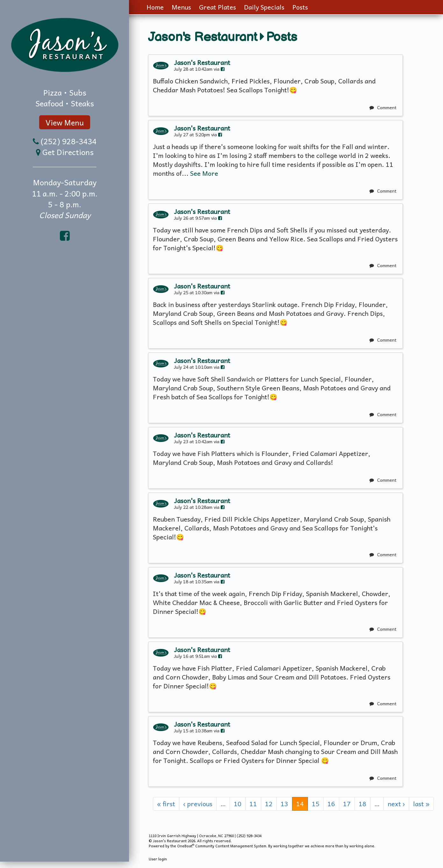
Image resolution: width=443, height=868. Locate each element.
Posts (300, 7)
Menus (181, 7)
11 (253, 804)
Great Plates (218, 7)
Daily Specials (264, 7)
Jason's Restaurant (203, 37)
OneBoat (186, 846)
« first (166, 804)
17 (347, 804)
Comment (383, 107)
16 (331, 804)
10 (238, 804)
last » (421, 804)
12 (269, 804)
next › (396, 804)
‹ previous (198, 804)
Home (155, 7)
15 (316, 804)
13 (284, 804)
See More (204, 173)
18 (362, 804)
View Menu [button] (65, 122)
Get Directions (68, 152)
